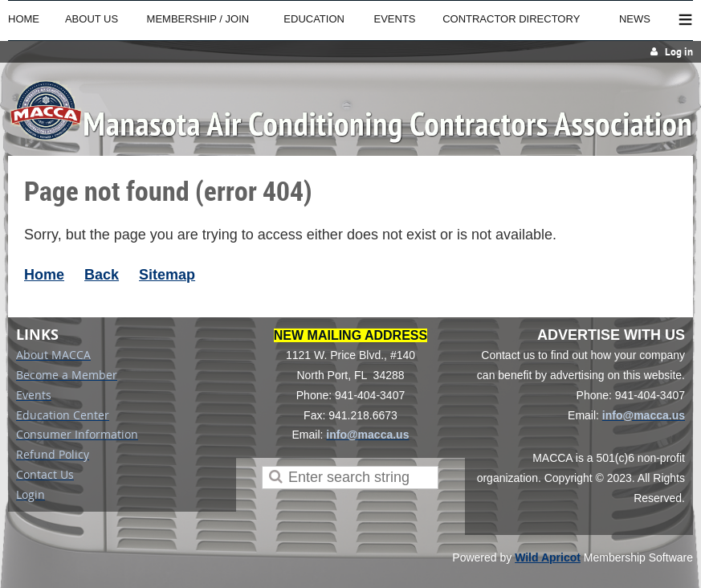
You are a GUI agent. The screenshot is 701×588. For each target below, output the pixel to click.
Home (44, 275)
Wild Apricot (548, 557)
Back (102, 275)
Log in (679, 52)
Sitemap (167, 275)
